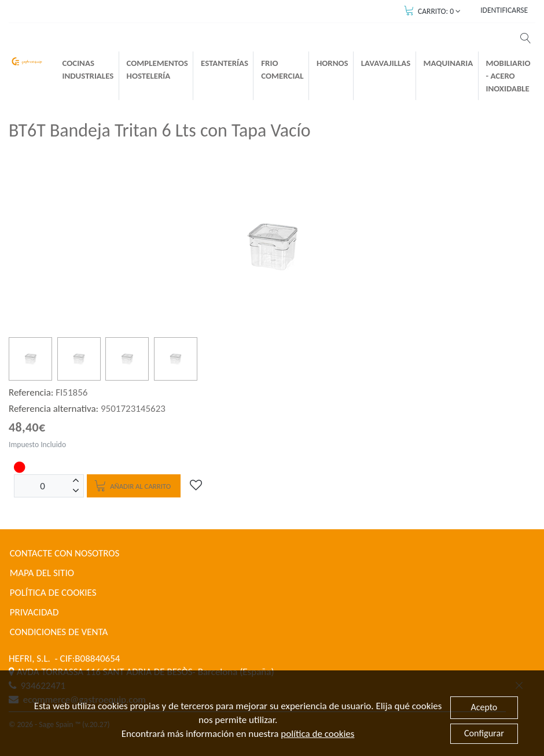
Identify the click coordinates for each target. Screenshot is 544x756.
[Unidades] (43, 486)
